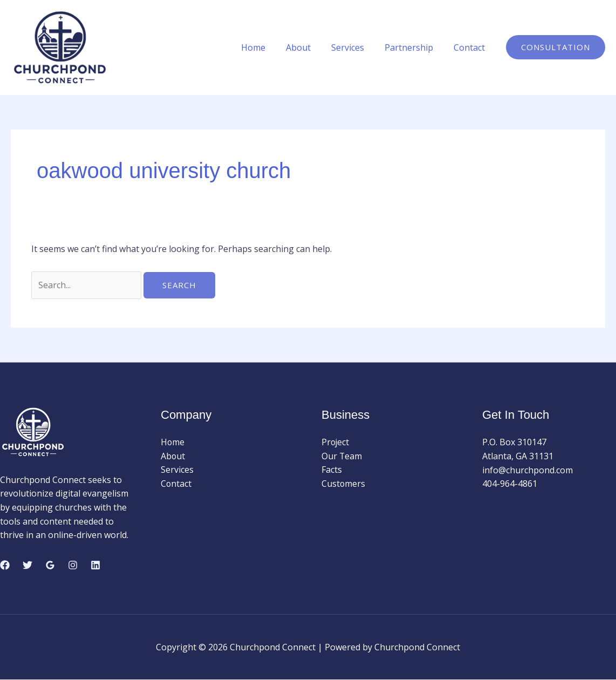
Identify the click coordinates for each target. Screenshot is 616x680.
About (310, 47)
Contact (471, 47)
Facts (332, 470)
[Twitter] (28, 565)
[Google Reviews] (50, 565)
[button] (556, 47)
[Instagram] (73, 565)
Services (356, 47)
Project (336, 443)
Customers (344, 484)
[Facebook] (5, 565)
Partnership (414, 47)
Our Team (342, 456)
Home (268, 47)
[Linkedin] (95, 565)
